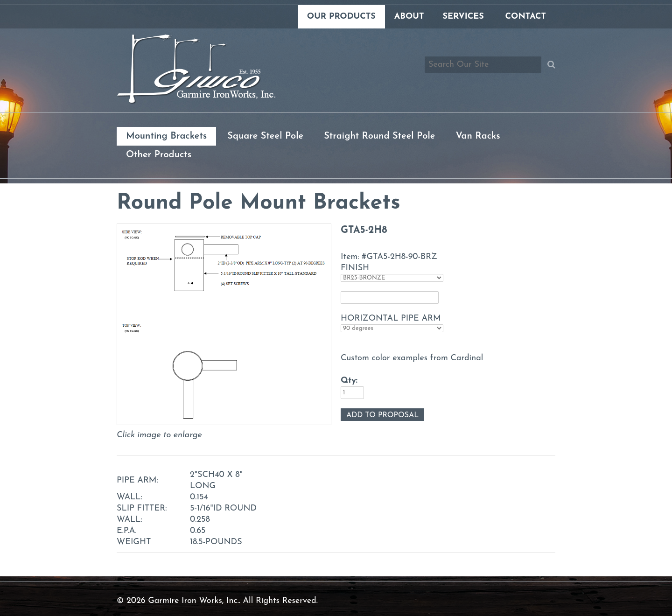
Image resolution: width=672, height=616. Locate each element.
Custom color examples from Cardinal (412, 358)
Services (463, 17)
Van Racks (478, 136)
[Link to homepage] (196, 102)
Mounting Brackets (166, 136)
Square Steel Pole (265, 136)
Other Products (159, 155)
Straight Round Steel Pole (379, 136)
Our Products (341, 17)
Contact (526, 17)
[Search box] (483, 65)
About (409, 17)
